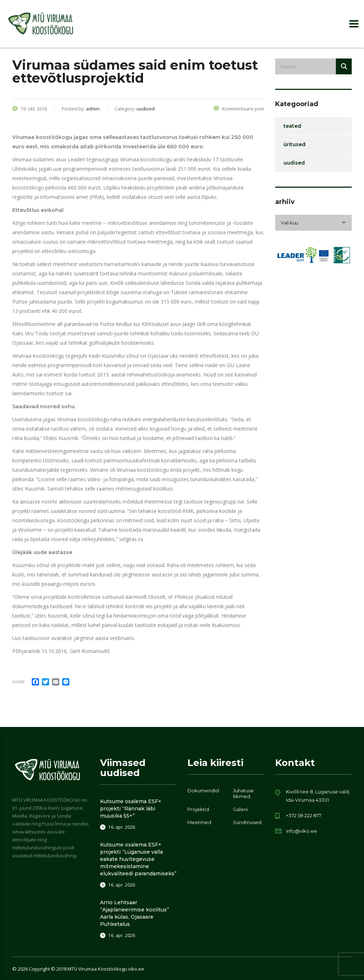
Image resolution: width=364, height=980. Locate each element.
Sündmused (247, 822)
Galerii (240, 809)
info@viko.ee (302, 831)
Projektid (198, 809)
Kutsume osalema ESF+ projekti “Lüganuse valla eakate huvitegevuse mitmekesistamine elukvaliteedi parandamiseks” (138, 859)
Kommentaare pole (239, 109)
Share (19, 682)
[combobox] (314, 223)
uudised (294, 163)
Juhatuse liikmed (243, 793)
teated (292, 126)
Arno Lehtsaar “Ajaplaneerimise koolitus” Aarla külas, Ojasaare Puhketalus (135, 913)
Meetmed (199, 822)
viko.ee (136, 969)
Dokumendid (203, 790)
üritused (294, 144)
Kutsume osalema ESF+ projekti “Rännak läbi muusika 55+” (131, 809)
